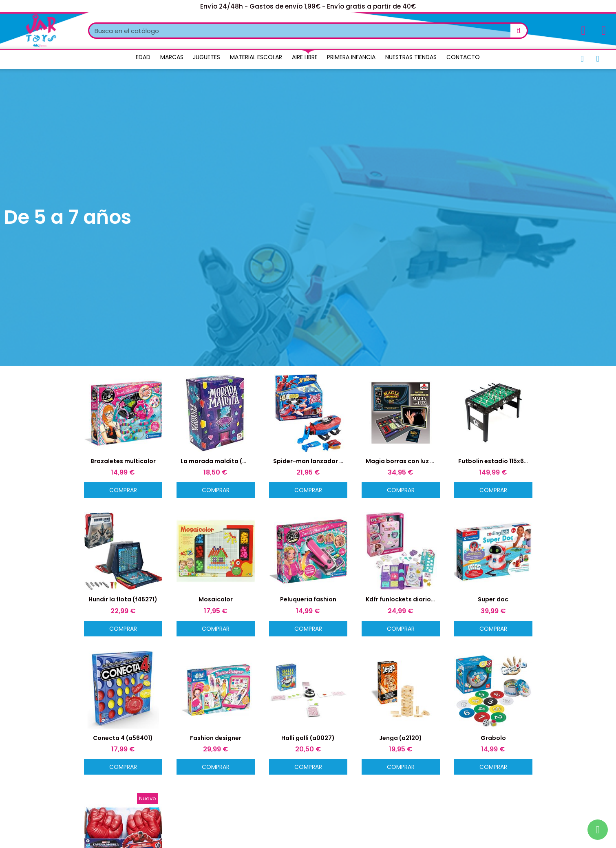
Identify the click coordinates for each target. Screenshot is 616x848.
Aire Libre (305, 57)
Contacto (463, 57)
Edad (143, 57)
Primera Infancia (351, 57)
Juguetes (206, 57)
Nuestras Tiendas (411, 57)
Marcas (172, 57)
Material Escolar (256, 57)
